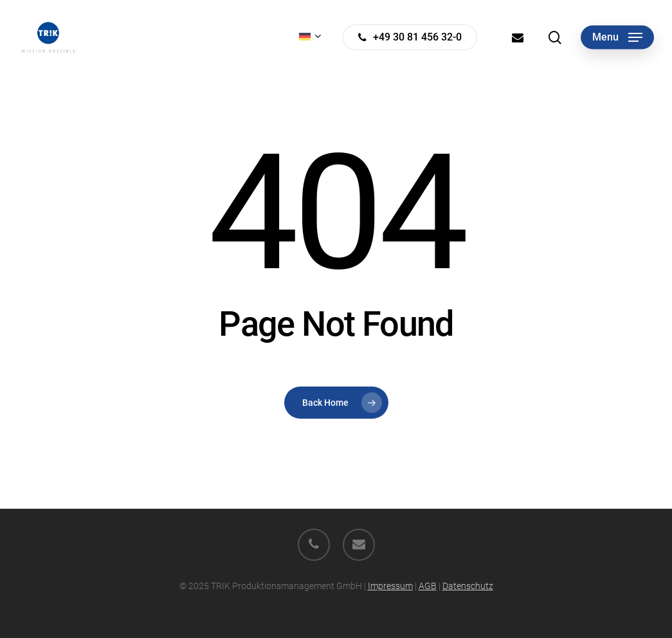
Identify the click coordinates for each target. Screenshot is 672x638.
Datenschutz (468, 586)
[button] (617, 38)
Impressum (390, 586)
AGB (428, 586)
